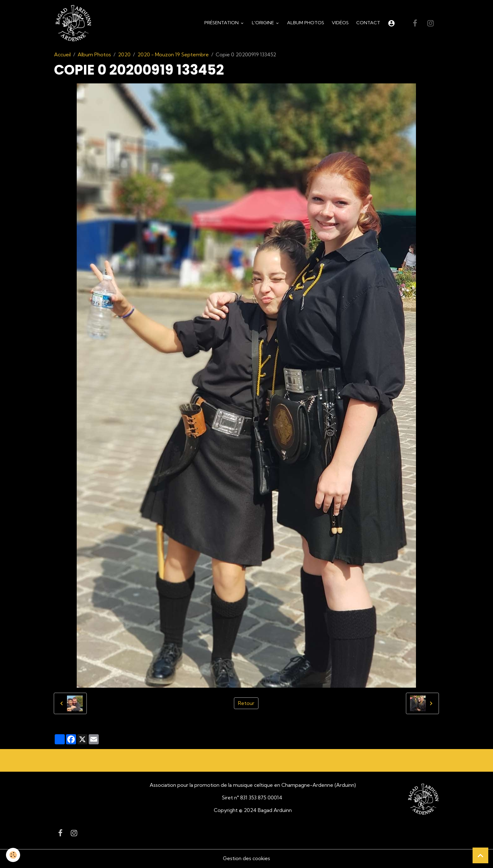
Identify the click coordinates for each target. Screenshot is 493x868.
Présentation (222, 23)
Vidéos (340, 23)
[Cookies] (13, 855)
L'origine (263, 23)
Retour (246, 704)
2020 (124, 55)
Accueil (62, 55)
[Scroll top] (480, 855)
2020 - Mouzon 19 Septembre (173, 55)
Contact (368, 23)
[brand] (75, 24)
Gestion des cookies (246, 859)
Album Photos (306, 23)
